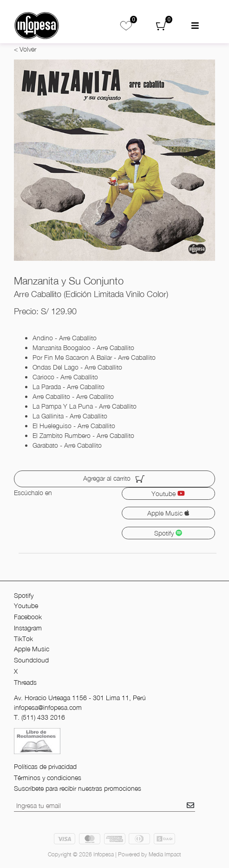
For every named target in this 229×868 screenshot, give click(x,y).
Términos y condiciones (48, 778)
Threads (25, 682)
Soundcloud (31, 660)
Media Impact (165, 854)
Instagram (28, 628)
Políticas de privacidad (45, 766)
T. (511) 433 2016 (39, 717)
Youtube (168, 494)
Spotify (168, 533)
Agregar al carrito (115, 479)
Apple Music (168, 513)
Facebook (28, 617)
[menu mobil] (195, 26)
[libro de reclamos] (37, 740)
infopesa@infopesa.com (48, 707)
